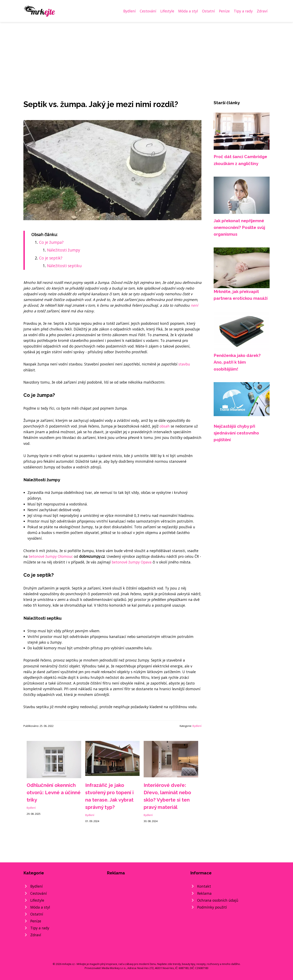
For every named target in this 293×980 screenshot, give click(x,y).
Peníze (224, 11)
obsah (165, 426)
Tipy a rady (243, 11)
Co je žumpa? (51, 242)
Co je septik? (51, 258)
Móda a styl (188, 11)
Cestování (148, 11)
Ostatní (208, 11)
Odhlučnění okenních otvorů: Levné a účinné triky (54, 792)
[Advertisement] (146, 52)
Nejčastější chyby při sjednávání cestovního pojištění (236, 433)
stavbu (184, 364)
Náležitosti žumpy (64, 250)
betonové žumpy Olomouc (51, 556)
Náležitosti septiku (64, 266)
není (194, 305)
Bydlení (130, 11)
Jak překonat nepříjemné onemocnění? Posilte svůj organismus (239, 227)
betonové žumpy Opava (132, 562)
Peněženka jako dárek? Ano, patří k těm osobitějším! (237, 362)
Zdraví (262, 11)
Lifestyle (167, 11)
